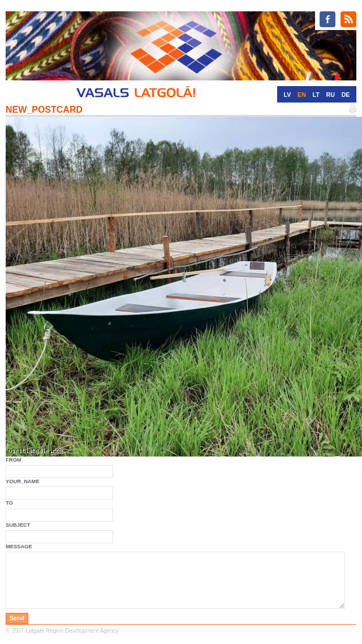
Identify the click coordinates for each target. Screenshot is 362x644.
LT (316, 95)
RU (331, 95)
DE (346, 95)
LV (288, 95)
